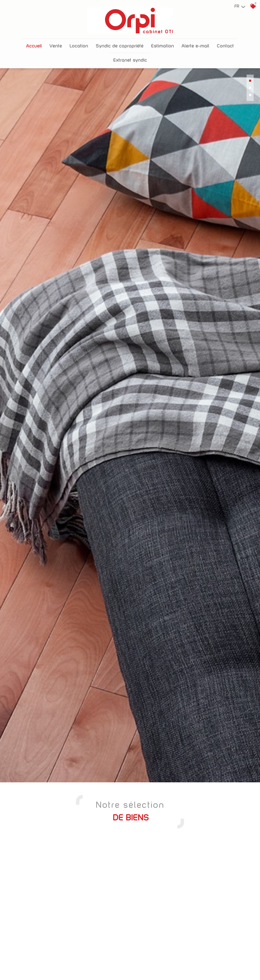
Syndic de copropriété (120, 43)
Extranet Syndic (130, 57)
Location (79, 43)
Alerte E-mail (195, 43)
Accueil (34, 43)
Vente (56, 43)
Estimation (162, 43)
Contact (225, 43)
